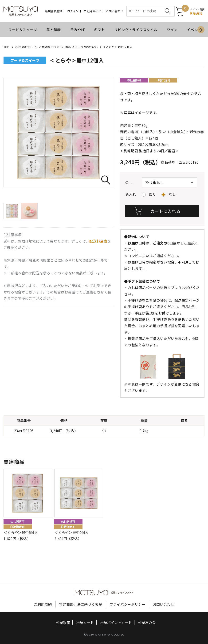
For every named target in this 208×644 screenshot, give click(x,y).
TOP (6, 47)
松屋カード (85, 622)
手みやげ (77, 30)
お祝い (70, 47)
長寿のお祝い (89, 47)
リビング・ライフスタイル (136, 30)
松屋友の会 (147, 622)
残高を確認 (196, 13)
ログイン (73, 11)
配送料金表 (98, 241)
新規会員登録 (54, 11)
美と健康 (53, 30)
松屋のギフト (24, 47)
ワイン (172, 30)
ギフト (99, 30)
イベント (194, 30)
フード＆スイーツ (23, 30)
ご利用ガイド (92, 11)
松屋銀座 (63, 622)
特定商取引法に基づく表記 (81, 604)
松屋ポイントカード (116, 622)
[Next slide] (201, 30)
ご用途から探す (49, 47)
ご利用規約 (43, 604)
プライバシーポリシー (128, 604)
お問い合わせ (115, 11)
